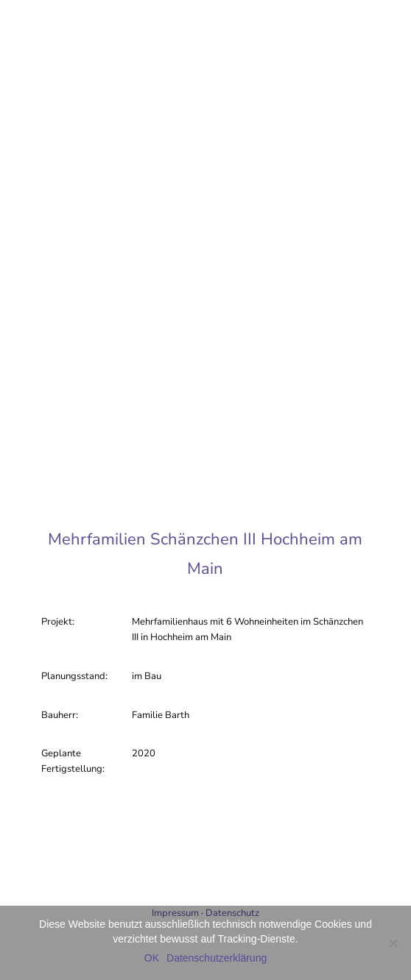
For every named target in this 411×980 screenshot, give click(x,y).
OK (152, 958)
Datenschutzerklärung (217, 958)
